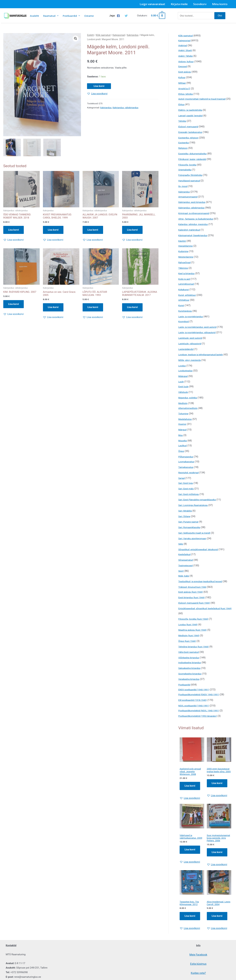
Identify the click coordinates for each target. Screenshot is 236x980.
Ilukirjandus (133, 35)
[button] (76, 39)
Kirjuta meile (179, 4)
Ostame (89, 16)
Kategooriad (119, 35)
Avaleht (34, 16)
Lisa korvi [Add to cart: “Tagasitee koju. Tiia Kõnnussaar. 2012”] (190, 926)
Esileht (90, 35)
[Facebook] (118, 16)
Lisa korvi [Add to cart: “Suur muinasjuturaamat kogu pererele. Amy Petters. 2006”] (217, 862)
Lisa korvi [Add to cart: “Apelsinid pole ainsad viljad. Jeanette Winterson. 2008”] (190, 792)
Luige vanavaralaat (152, 4)
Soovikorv (200, 4)
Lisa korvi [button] (14, 230)
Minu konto (220, 4)
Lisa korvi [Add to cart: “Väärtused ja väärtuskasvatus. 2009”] (190, 859)
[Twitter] (126, 16)
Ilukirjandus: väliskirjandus (125, 108)
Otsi (220, 16)
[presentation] (57, 16)
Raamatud (51, 16)
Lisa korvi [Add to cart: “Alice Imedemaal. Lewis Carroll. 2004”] (217, 926)
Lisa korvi (99, 86)
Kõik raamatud (103, 35)
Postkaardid (71, 16)
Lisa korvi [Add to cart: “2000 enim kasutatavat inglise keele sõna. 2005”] (217, 792)
